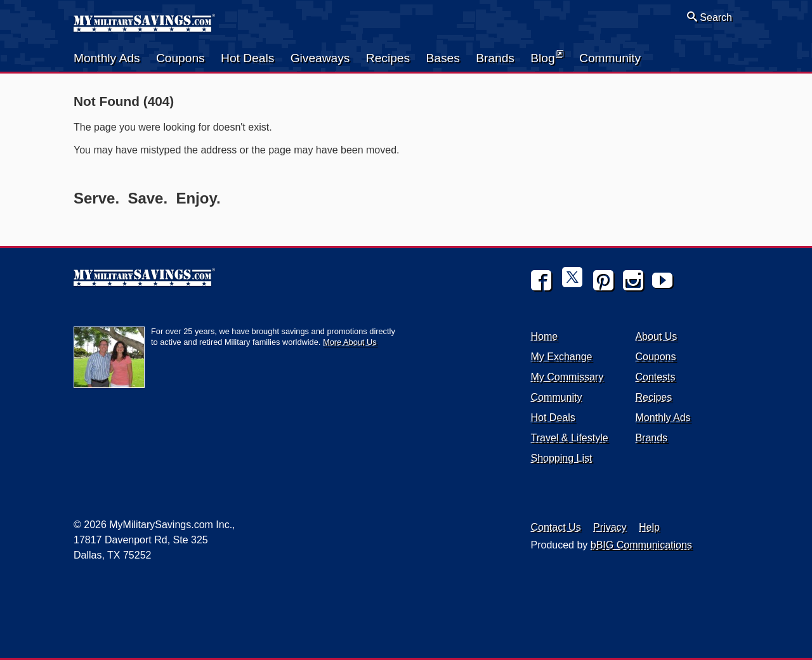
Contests (655, 377)
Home (545, 336)
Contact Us (556, 527)
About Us (656, 336)
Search (710, 17)
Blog (547, 57)
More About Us (350, 342)
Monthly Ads (107, 58)
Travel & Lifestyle (570, 438)
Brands (495, 58)
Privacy (610, 527)
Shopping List (562, 458)
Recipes (388, 58)
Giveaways (320, 58)
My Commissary (567, 377)
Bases (442, 58)
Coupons (180, 58)
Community (610, 58)
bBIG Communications (641, 545)
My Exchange (562, 357)
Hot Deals (247, 58)
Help (649, 527)
